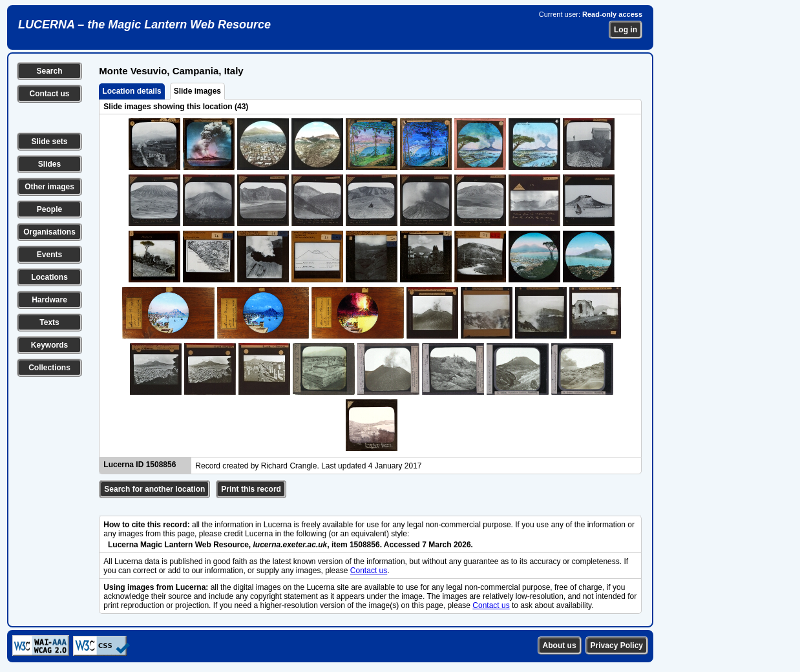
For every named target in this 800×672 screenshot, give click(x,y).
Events (49, 255)
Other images (49, 187)
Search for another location (154, 489)
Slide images (197, 91)
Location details (132, 91)
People (49, 209)
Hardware (49, 300)
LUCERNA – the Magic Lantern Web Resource (144, 25)
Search (49, 71)
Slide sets (49, 142)
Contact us (49, 94)
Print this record (251, 489)
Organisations (49, 232)
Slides (49, 164)
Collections (49, 368)
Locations (49, 277)
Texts (49, 322)
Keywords (49, 345)
